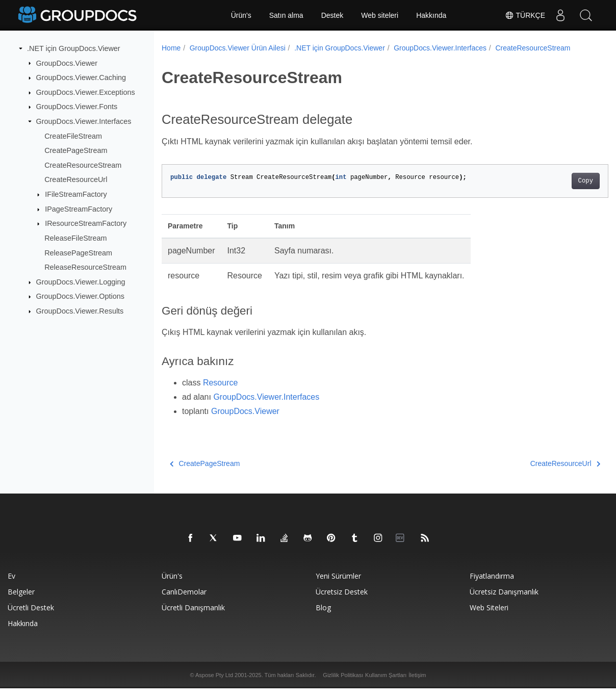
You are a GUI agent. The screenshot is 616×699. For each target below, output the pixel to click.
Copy (555, 192)
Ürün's (241, 15)
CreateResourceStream (83, 165)
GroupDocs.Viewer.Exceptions (86, 92)
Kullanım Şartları (386, 686)
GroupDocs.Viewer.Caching (81, 77)
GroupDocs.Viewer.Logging (81, 282)
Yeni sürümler (338, 587)
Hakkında (431, 15)
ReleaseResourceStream (85, 267)
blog (323, 618)
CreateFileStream (73, 136)
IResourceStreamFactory (86, 223)
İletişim (417, 686)
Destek (332, 15)
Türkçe (525, 15)
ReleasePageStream (78, 252)
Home (171, 48)
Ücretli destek (31, 618)
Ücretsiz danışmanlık (504, 602)
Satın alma (286, 15)
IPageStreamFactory (79, 209)
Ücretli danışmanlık (193, 618)
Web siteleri (380, 15)
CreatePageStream (76, 150)
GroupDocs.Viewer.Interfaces (84, 121)
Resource (220, 393)
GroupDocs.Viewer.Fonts (77, 107)
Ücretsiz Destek (342, 602)
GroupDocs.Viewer (67, 63)
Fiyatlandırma (492, 587)
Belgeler (21, 602)
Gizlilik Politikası (343, 686)
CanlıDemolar (184, 602)
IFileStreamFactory (76, 194)
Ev (11, 587)
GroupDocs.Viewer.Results (80, 311)
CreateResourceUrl (76, 179)
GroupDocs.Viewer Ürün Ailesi (238, 48)
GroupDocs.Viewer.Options (80, 296)
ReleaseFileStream (75, 238)
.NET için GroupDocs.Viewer (74, 48)
